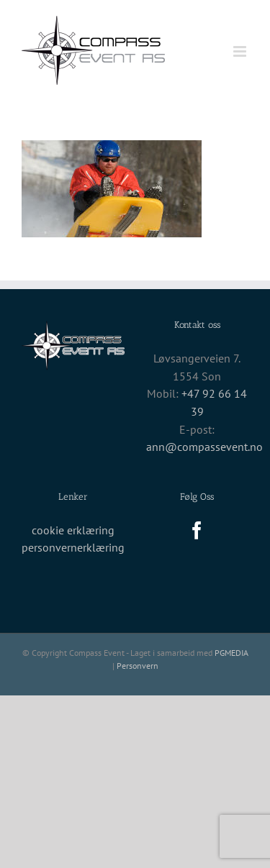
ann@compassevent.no (204, 447)
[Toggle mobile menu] (241, 51)
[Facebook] (197, 530)
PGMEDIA (231, 653)
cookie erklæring (73, 530)
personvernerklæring (73, 547)
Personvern (138, 666)
